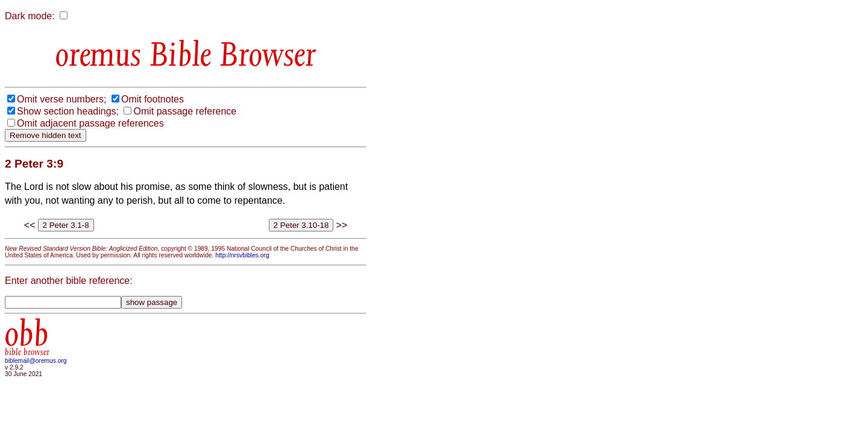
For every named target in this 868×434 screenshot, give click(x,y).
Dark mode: (30, 16)
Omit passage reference (185, 111)
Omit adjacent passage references (90, 123)
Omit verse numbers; (61, 99)
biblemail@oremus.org (36, 361)
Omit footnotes (153, 99)
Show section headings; (68, 111)
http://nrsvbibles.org (242, 255)
